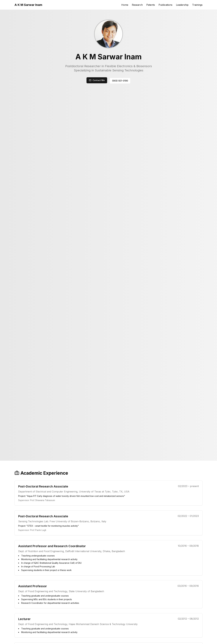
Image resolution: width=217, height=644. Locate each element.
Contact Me (99, 80)
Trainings (197, 5)
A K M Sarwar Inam (28, 5)
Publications (165, 5)
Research (137, 5)
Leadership (182, 5)
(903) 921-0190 (120, 81)
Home (125, 5)
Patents (151, 5)
